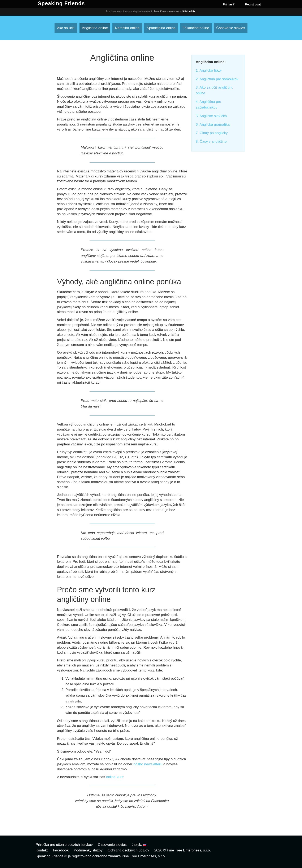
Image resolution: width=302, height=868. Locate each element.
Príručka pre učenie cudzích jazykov (64, 845)
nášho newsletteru (148, 764)
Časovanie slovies (231, 28)
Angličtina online (95, 28)
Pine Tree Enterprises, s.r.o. (189, 850)
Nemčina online (127, 28)
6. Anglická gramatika (213, 125)
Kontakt (42, 850)
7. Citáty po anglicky (212, 133)
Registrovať (253, 4)
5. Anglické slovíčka (211, 116)
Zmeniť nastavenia (164, 12)
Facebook (61, 850)
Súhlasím (189, 12)
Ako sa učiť (66, 28)
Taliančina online (196, 28)
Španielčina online (161, 28)
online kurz (115, 777)
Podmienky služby (88, 850)
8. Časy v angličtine (211, 142)
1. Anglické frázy (209, 71)
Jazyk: (139, 845)
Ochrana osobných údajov (129, 850)
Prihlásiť (229, 4)
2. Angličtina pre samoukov (217, 79)
